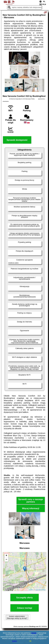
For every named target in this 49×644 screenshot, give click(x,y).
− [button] (6, 560)
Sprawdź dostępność (17, 140)
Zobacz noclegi (25, 608)
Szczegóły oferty (24, 598)
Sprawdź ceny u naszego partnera (31, 501)
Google (34, 633)
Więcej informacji (31, 508)
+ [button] (6, 556)
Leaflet (31, 590)
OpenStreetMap (41, 590)
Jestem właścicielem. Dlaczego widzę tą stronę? (17, 617)
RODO (15, 641)
